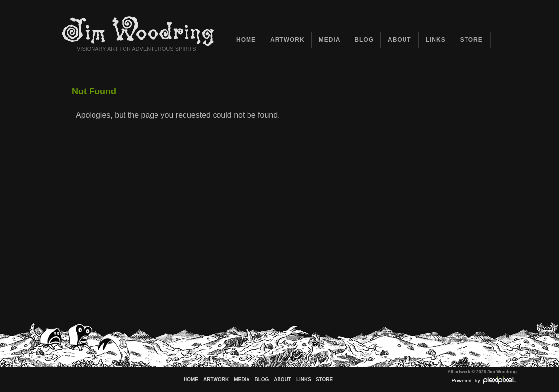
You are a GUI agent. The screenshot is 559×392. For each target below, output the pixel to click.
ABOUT (400, 40)
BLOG (364, 40)
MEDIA (330, 40)
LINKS (436, 40)
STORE (471, 40)
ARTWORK (287, 40)
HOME (246, 40)
